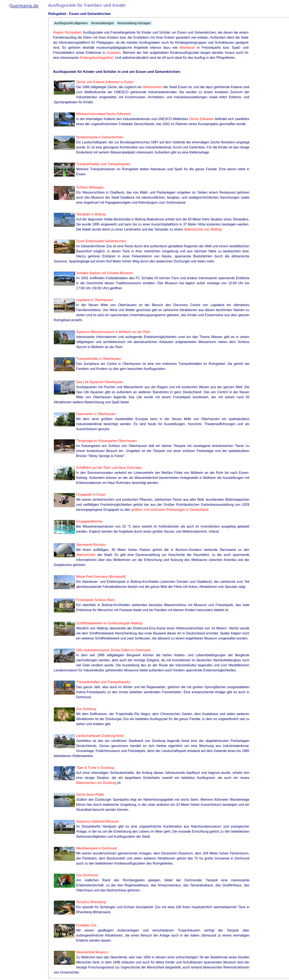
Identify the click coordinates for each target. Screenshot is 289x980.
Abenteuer (187, 48)
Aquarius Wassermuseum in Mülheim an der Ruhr (113, 332)
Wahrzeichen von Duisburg (96, 783)
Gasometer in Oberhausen (96, 414)
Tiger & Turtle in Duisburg (95, 768)
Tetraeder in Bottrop (91, 214)
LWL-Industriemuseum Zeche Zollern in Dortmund (113, 650)
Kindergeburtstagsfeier (96, 58)
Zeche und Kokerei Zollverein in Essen (105, 82)
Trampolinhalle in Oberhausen (99, 359)
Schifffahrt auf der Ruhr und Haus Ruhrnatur (109, 468)
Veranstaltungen (102, 23)
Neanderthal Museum (92, 952)
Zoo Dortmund (87, 875)
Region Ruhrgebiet (67, 32)
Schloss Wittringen (90, 187)
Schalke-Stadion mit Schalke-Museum (104, 273)
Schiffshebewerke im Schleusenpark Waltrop (109, 623)
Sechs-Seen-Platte (90, 795)
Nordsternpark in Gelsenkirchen (100, 137)
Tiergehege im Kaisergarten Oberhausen (106, 441)
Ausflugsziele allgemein (71, 23)
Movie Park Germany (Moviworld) (101, 577)
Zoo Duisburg (86, 709)
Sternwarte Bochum (91, 545)
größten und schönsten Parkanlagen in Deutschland (170, 510)
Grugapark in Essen (91, 495)
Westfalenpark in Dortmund (96, 848)
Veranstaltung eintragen (134, 23)
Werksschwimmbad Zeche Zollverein (103, 114)
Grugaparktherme (89, 521)
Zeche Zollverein (202, 119)
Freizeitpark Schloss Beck (95, 600)
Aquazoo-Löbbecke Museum (98, 821)
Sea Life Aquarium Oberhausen (100, 382)
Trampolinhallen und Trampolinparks (103, 164)
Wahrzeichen (153, 87)
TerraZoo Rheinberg (91, 902)
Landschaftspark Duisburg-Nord (100, 736)
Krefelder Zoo (86, 925)
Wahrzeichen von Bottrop (203, 229)
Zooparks (114, 53)
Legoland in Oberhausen (94, 300)
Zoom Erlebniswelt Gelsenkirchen (101, 241)
